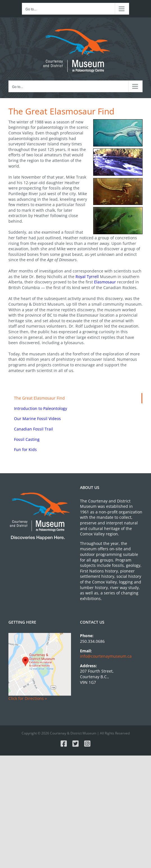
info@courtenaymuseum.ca (106, 656)
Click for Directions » (28, 698)
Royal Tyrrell (87, 277)
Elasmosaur (105, 282)
